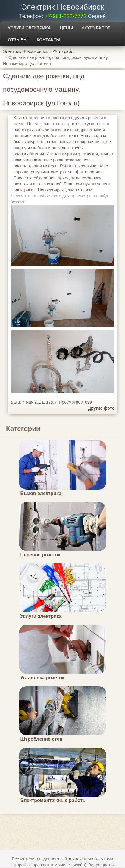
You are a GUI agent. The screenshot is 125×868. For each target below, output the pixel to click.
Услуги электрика (29, 28)
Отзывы (18, 40)
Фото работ (96, 28)
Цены (66, 28)
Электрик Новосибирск (63, 7)
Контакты (48, 40)
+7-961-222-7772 (66, 16)
